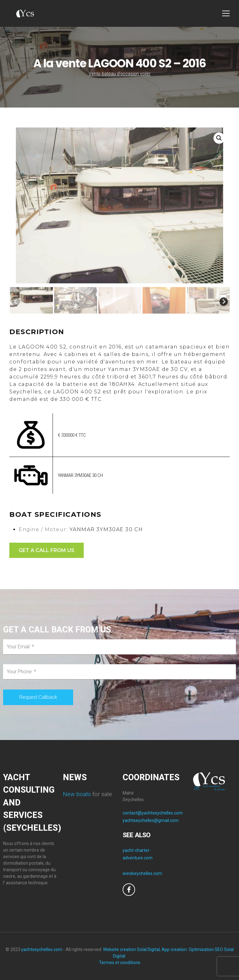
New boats (77, 794)
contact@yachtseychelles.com (153, 813)
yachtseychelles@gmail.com (151, 820)
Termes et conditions (120, 963)
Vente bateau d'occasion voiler (120, 74)
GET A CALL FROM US (47, 550)
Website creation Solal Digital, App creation (145, 949)
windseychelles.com (142, 873)
